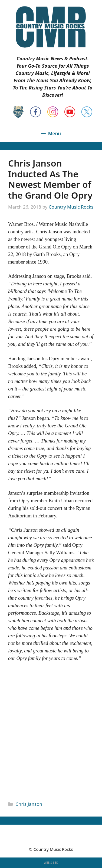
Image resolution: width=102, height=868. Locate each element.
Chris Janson (29, 804)
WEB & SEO (51, 863)
